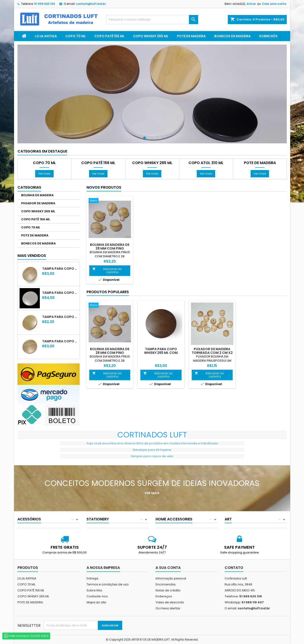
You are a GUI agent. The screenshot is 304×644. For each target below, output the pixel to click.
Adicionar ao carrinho (107, 271)
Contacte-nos (97, 596)
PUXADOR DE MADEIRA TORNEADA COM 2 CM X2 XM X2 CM (212, 353)
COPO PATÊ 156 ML (109, 36)
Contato (234, 568)
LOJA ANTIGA (46, 36)
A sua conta (168, 568)
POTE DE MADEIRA (191, 36)
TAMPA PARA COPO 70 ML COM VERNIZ (60, 317)
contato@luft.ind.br (91, 4)
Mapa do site (96, 602)
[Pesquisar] (152, 20)
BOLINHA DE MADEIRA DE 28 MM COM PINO (110, 247)
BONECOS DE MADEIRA (232, 36)
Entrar (251, 4)
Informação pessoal (171, 578)
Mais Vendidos (32, 256)
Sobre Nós (268, 36)
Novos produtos (104, 187)
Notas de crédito (168, 590)
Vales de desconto (170, 602)
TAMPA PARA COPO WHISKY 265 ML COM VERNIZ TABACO (161, 353)
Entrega (92, 578)
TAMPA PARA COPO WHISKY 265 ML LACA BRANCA (60, 293)
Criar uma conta (274, 4)
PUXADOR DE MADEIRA (38, 203)
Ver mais (44, 174)
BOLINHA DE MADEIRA (37, 195)
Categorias (29, 187)
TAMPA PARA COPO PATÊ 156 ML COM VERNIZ (60, 341)
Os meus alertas (168, 608)
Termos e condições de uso (108, 584)
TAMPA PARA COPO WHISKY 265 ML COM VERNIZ (60, 269)
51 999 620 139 (45, 4)
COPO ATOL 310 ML (206, 163)
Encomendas (166, 584)
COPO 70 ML (76, 36)
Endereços (164, 596)
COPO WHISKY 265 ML (151, 36)
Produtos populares (108, 292)
